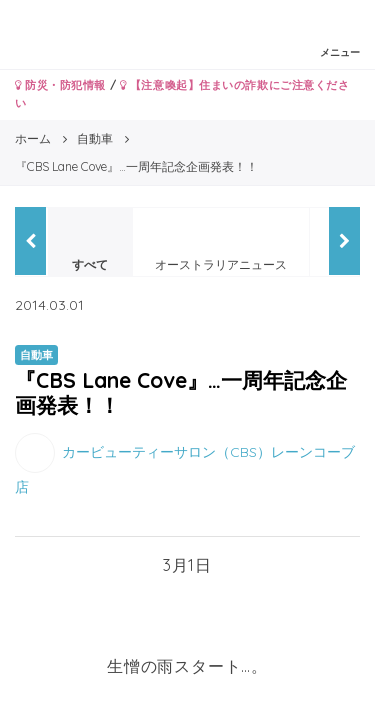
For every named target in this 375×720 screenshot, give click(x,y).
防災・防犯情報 (60, 85)
